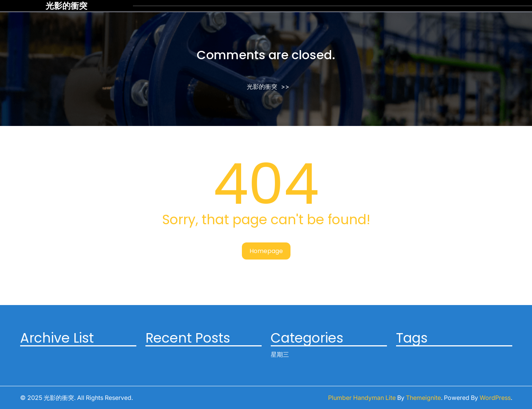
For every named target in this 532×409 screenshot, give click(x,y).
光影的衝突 (66, 6)
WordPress (495, 398)
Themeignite (423, 398)
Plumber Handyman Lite (362, 398)
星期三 (280, 354)
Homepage (266, 251)
